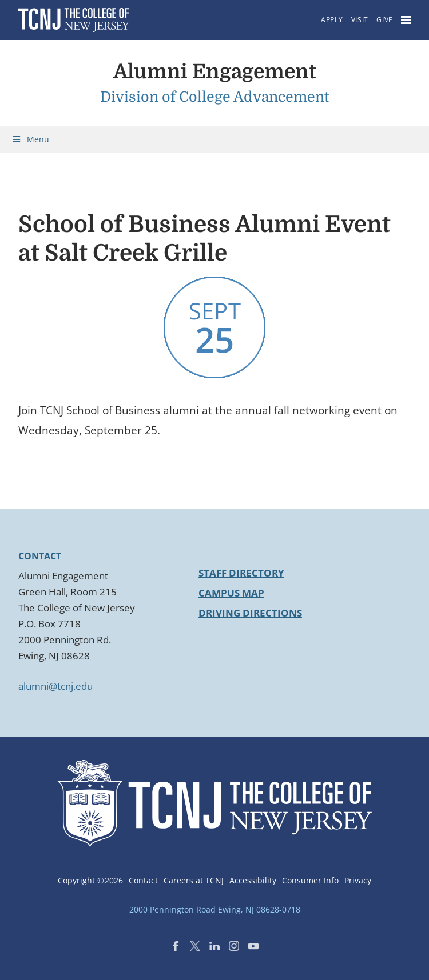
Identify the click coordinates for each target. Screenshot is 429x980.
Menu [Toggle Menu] (30, 139)
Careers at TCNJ (194, 880)
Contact (143, 880)
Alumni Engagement (215, 71)
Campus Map (231, 593)
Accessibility (253, 880)
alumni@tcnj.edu (55, 686)
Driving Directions (250, 613)
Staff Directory (241, 573)
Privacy (358, 880)
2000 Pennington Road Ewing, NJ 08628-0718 (215, 909)
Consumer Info (310, 880)
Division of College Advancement (215, 97)
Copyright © (90, 880)
